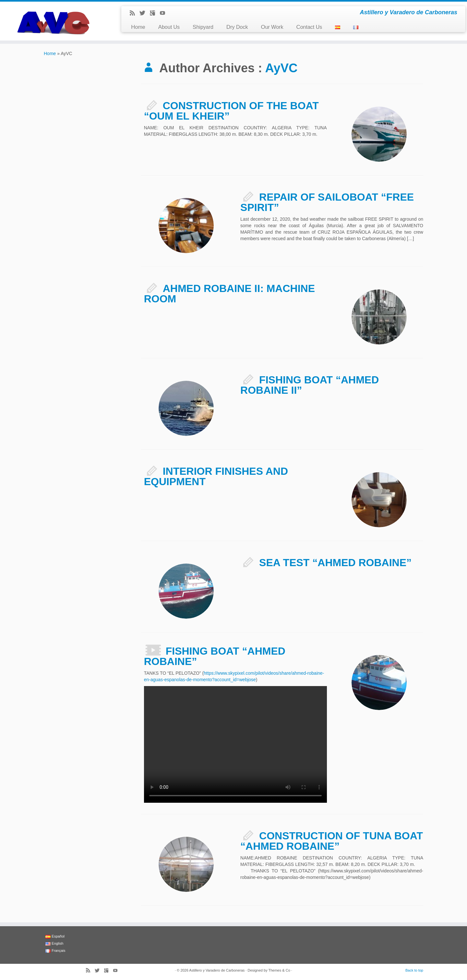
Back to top (414, 970)
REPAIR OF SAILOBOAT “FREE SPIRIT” (327, 202)
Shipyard (203, 27)
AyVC (281, 68)
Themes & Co (279, 970)
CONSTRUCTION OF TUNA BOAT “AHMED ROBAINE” (332, 841)
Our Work (272, 27)
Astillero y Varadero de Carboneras (217, 970)
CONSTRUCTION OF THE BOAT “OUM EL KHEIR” (231, 111)
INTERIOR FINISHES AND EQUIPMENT (216, 476)
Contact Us (309, 27)
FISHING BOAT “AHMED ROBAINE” (215, 656)
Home (138, 27)
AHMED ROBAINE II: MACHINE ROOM (229, 294)
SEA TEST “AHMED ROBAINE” (335, 563)
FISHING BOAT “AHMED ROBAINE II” (310, 385)
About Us (169, 27)
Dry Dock (237, 27)
